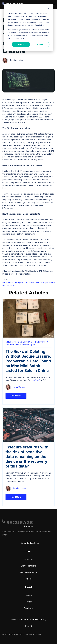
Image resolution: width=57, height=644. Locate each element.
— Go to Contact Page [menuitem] (28, 543)
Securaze (10, 345)
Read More (16, 396)
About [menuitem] (29, 579)
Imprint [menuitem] (28, 626)
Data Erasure (11, 342)
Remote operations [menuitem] (28, 572)
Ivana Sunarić (19, 387)
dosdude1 (35, 380)
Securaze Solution (39, 342)
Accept (21, 44)
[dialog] (28, 27)
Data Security (24, 342)
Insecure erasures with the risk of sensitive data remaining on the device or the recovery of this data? (27, 457)
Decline (40, 44)
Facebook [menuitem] (28, 608)
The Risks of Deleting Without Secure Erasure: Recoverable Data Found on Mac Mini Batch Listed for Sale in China (28, 361)
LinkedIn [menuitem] (28, 595)
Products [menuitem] (29, 559)
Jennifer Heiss (16, 60)
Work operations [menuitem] (29, 566)
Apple (33, 345)
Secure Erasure (22, 345)
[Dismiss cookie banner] (49, 9)
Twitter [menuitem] (28, 602)
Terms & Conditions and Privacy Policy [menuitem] (29, 619)
